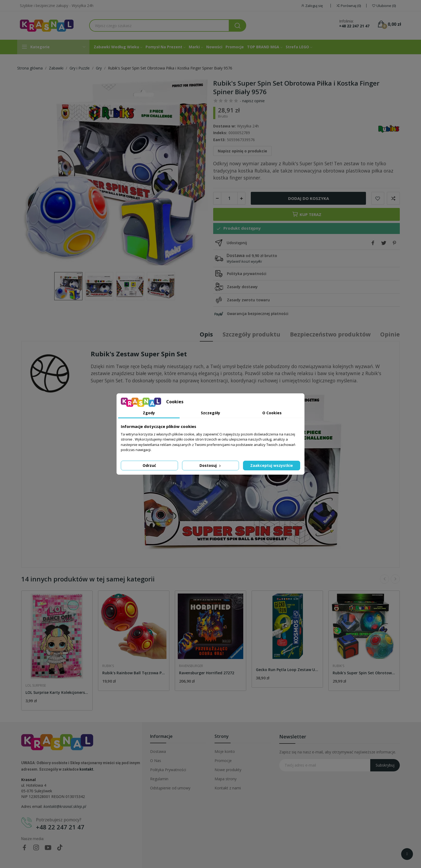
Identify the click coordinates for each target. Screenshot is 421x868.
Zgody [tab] (149, 413)
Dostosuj (211, 465)
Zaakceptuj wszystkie (272, 465)
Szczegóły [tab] (210, 413)
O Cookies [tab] (272, 413)
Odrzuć (149, 465)
